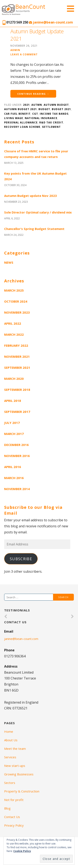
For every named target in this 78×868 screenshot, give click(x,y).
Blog (7, 808)
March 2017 (14, 434)
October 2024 (16, 301)
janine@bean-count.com (51, 22)
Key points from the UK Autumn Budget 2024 (35, 176)
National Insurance (41, 118)
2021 (26, 105)
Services (10, 757)
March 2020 (14, 379)
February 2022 (16, 345)
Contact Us (12, 817)
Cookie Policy (22, 851)
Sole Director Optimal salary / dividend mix (38, 212)
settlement (51, 127)
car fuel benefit (17, 114)
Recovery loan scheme (22, 127)
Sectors (10, 783)
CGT (35, 114)
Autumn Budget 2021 (20, 109)
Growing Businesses (19, 774)
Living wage (14, 118)
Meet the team (15, 749)
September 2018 (17, 390)
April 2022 (13, 323)
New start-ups (15, 766)
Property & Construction (22, 791)
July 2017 (12, 423)
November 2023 (17, 312)
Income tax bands (54, 114)
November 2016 (17, 456)
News (9, 262)
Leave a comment (24, 54)
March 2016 (14, 478)
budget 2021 (61, 109)
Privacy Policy (14, 825)
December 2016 (16, 445)
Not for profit (14, 800)
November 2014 (17, 489)
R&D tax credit (51, 122)
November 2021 (17, 356)
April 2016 (13, 467)
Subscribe (21, 559)
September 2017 (17, 412)
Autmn (37, 105)
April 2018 (13, 401)
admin (15, 50)
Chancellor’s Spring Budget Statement (34, 229)
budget (44, 109)
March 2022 (14, 334)
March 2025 (14, 290)
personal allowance (21, 122)
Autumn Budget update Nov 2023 (30, 196)
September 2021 (17, 368)
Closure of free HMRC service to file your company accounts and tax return (36, 154)
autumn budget (56, 105)
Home (9, 731)
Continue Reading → (33, 94)
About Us (11, 740)
